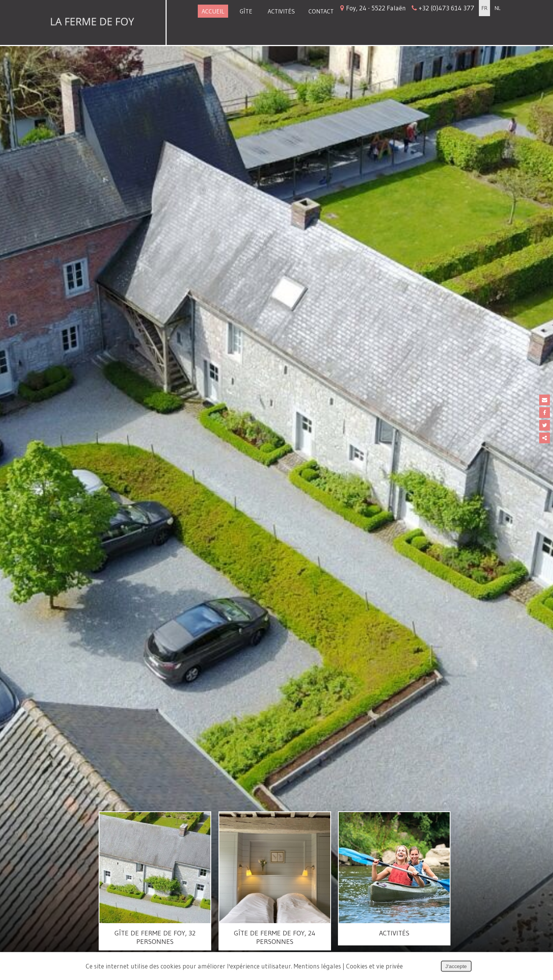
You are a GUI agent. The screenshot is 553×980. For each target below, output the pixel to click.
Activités (281, 11)
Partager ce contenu (545, 438)
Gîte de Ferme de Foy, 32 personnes (155, 937)
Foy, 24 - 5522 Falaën (407, 8)
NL (498, 8)
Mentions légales (317, 966)
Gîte (246, 11)
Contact (321, 11)
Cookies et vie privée (374, 966)
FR (484, 8)
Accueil (213, 11)
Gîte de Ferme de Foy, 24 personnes (275, 937)
